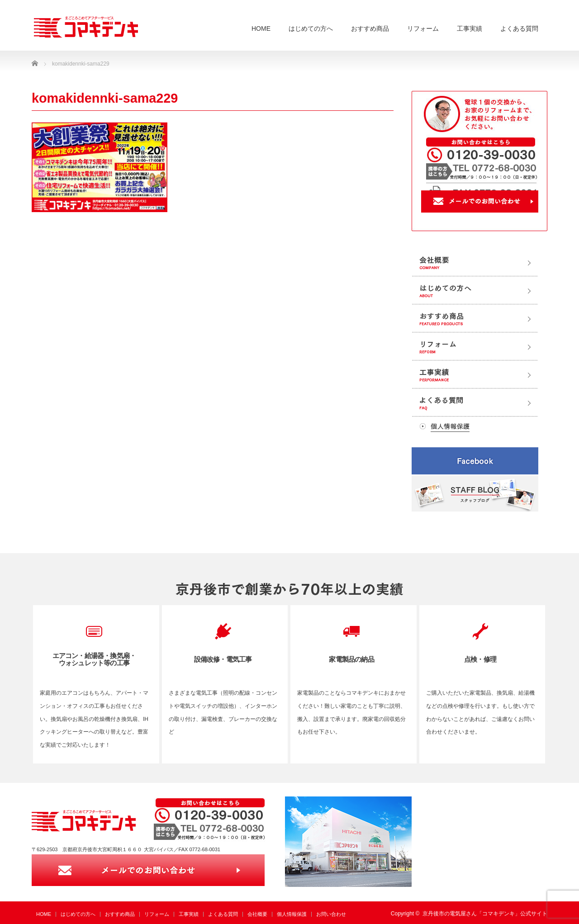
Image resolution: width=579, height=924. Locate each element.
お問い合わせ (331, 914)
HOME (261, 28)
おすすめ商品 (370, 28)
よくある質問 (519, 28)
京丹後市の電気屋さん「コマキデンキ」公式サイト (485, 914)
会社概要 (257, 914)
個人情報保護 (292, 914)
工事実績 (470, 28)
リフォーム (423, 28)
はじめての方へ (311, 28)
